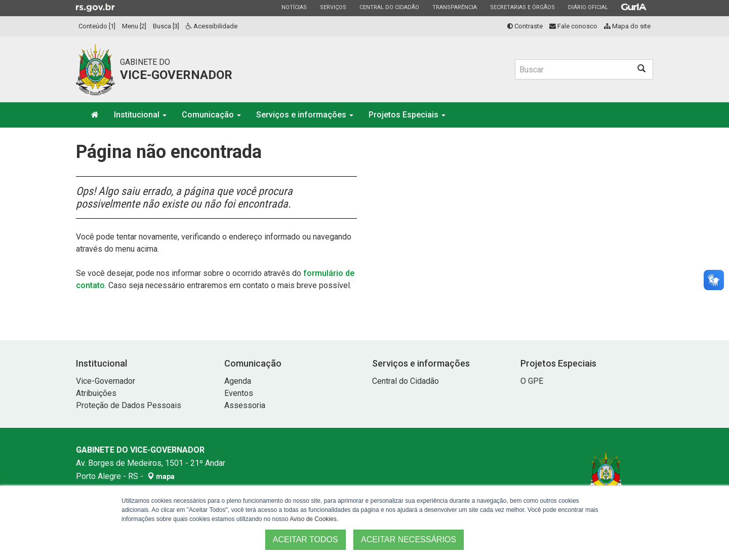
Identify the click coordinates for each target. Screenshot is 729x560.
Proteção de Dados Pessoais (129, 405)
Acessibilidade (212, 26)
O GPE (532, 381)
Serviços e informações (305, 115)
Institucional (140, 115)
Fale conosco (573, 26)
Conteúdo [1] (97, 26)
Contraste (525, 26)
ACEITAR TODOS (306, 539)
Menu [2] (134, 26)
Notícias (294, 7)
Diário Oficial (588, 7)
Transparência (454, 7)
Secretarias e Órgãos (522, 7)
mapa (161, 476)
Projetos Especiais (407, 115)
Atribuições (96, 393)
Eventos (239, 393)
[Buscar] (573, 69)
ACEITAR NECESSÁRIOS (409, 539)
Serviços (333, 7)
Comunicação (211, 115)
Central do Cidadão (389, 7)
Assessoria (245, 405)
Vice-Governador (106, 381)
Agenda (238, 381)
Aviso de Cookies (313, 519)
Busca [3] (166, 26)
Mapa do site (627, 26)
